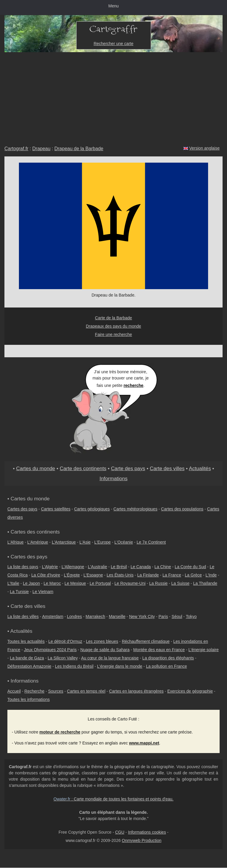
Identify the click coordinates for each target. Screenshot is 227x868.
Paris (163, 616)
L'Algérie (50, 567)
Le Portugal (100, 583)
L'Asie (85, 542)
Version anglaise (204, 148)
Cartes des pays (22, 509)
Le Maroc (52, 583)
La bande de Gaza (27, 658)
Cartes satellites (56, 509)
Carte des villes (167, 468)
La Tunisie (20, 592)
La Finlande (148, 575)
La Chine (163, 567)
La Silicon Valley (63, 658)
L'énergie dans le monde (120, 666)
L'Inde (211, 575)
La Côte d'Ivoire (46, 575)
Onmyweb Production (142, 840)
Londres (75, 616)
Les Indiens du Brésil (74, 666)
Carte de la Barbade (113, 318)
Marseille (117, 616)
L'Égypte (72, 575)
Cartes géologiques (92, 509)
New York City (142, 616)
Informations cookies (147, 832)
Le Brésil (119, 567)
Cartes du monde (35, 468)
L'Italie (13, 583)
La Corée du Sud (190, 567)
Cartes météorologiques (136, 509)
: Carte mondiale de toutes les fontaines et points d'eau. (113, 799)
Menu (113, 6)
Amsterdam (53, 616)
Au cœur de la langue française (110, 658)
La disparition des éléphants (168, 658)
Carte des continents (83, 468)
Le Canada (141, 567)
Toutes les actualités (26, 641)
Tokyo (191, 616)
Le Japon (31, 583)
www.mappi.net (144, 743)
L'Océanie (124, 542)
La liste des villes (23, 616)
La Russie (158, 583)
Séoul (177, 616)
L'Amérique (38, 542)
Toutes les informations (29, 699)
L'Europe (103, 542)
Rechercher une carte (114, 44)
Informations (114, 478)
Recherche (35, 691)
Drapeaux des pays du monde (114, 326)
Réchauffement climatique (146, 641)
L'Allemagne (73, 567)
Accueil (14, 691)
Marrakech (95, 616)
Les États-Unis (120, 575)
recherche (133, 385)
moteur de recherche (60, 732)
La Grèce (193, 575)
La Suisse (180, 583)
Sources (56, 691)
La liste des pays (23, 567)
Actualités (200, 468)
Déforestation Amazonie (29, 666)
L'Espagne (93, 575)
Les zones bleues (102, 641)
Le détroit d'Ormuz (65, 641)
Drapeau (41, 149)
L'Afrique (16, 542)
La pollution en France (167, 666)
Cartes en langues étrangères (136, 691)
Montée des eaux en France (159, 650)
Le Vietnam (43, 592)
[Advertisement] (113, 97)
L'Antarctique (64, 542)
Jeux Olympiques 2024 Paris (50, 650)
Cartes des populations (182, 509)
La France (172, 575)
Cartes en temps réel (86, 691)
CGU (120, 832)
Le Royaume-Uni (130, 583)
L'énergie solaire (204, 650)
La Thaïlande (205, 583)
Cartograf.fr (16, 149)
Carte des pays (128, 468)
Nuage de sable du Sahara (105, 650)
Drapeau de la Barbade (79, 149)
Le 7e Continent (151, 542)
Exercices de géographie (190, 691)
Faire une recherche (113, 334)
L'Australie (97, 567)
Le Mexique (75, 583)
